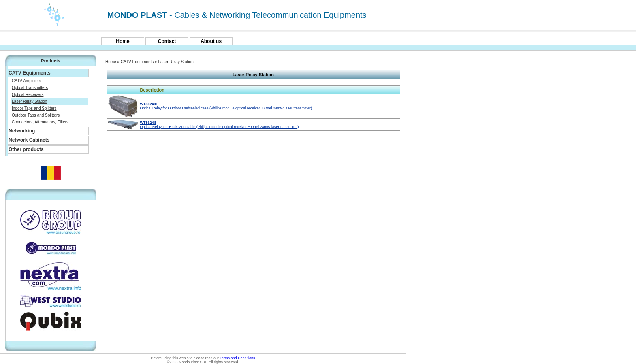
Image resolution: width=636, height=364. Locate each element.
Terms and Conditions (237, 358)
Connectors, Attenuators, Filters (40, 122)
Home (123, 41)
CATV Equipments (138, 62)
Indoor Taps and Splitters (34, 108)
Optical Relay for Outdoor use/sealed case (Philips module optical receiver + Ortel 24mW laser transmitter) (226, 106)
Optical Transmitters (30, 88)
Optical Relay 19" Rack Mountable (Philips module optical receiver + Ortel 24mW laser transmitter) (220, 125)
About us (211, 41)
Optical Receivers (28, 95)
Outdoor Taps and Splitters (36, 115)
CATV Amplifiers (26, 81)
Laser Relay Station (29, 101)
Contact (167, 41)
